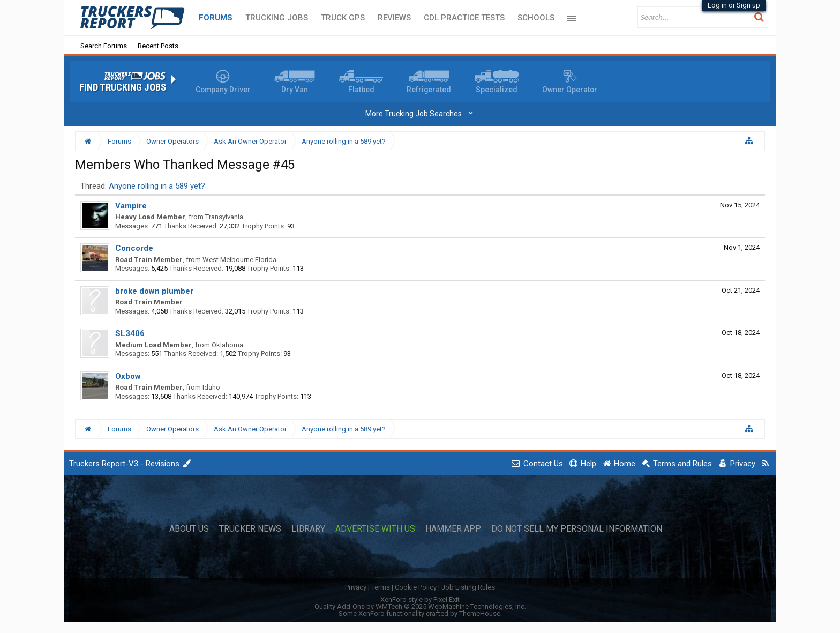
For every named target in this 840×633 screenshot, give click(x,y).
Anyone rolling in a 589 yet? (157, 186)
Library (308, 529)
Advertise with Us (375, 529)
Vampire (131, 206)
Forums (216, 18)
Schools (536, 18)
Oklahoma (227, 345)
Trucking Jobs (277, 18)
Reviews (394, 18)
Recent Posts (158, 46)
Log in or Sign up (734, 5)
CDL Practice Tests (464, 18)
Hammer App (453, 529)
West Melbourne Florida (239, 260)
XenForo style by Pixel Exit (420, 600)
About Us (189, 529)
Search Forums (104, 46)
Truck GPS (343, 18)
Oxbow (128, 376)
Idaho (211, 387)
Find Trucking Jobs (123, 87)
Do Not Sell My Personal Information (577, 529)
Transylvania (224, 217)
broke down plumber (154, 291)
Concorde (134, 248)
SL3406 (130, 333)
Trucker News (250, 529)
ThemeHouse (480, 613)
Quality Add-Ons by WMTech (420, 606)
